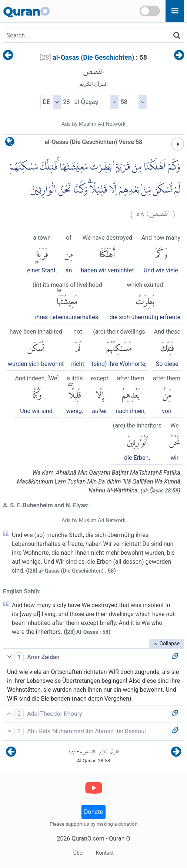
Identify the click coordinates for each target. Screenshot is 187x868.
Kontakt (105, 853)
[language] (10, 143)
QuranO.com (88, 838)
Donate (93, 812)
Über (79, 853)
